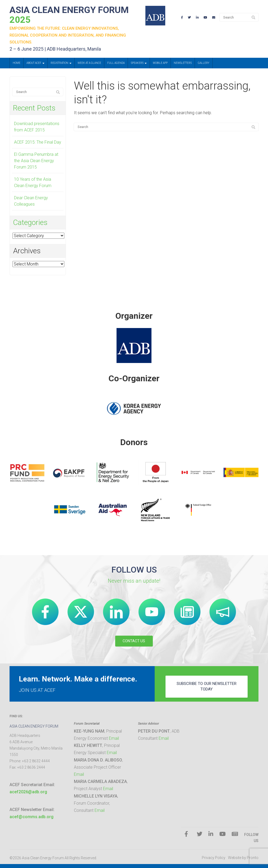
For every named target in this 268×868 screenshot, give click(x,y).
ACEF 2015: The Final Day (38, 142)
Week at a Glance (89, 63)
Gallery (204, 63)
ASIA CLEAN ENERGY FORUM (69, 15)
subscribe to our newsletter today (207, 686)
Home (17, 63)
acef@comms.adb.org (32, 817)
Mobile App (160, 63)
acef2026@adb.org (28, 792)
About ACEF (35, 63)
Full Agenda (116, 63)
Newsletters (183, 63)
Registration (61, 63)
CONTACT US (134, 641)
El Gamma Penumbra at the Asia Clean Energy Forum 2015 (36, 161)
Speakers (139, 63)
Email (114, 738)
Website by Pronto (243, 858)
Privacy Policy (214, 858)
